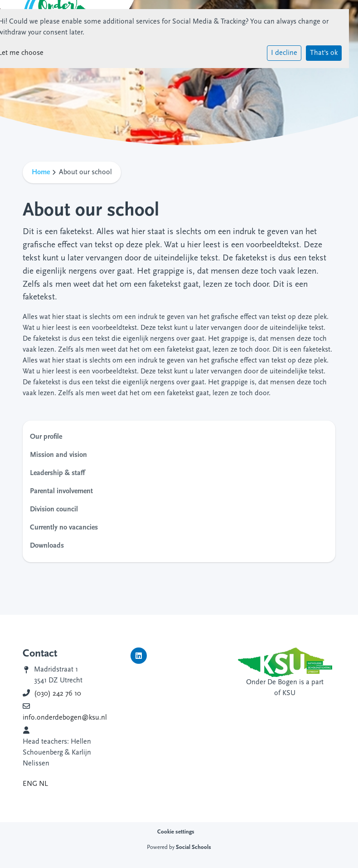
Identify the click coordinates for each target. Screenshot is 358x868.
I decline (284, 53)
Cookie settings (176, 832)
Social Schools (194, 847)
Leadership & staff (57, 473)
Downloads (47, 546)
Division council (54, 510)
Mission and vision (58, 455)
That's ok (324, 53)
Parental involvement (61, 491)
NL (44, 784)
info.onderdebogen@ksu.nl (65, 718)
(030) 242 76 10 (58, 694)
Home (41, 172)
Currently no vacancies (64, 528)
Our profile (46, 437)
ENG (30, 784)
